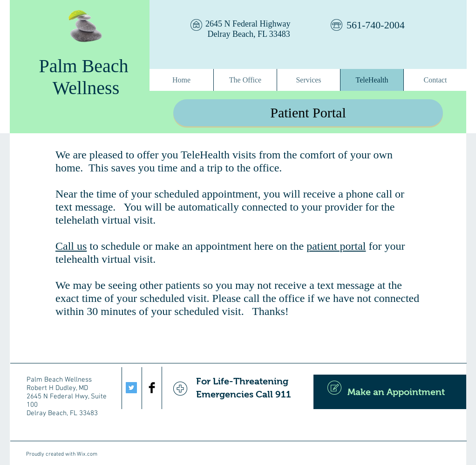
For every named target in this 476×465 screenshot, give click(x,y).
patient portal (336, 246)
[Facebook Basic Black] (152, 388)
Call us (71, 246)
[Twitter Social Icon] (131, 388)
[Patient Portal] (308, 113)
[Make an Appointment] (390, 392)
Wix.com (87, 454)
